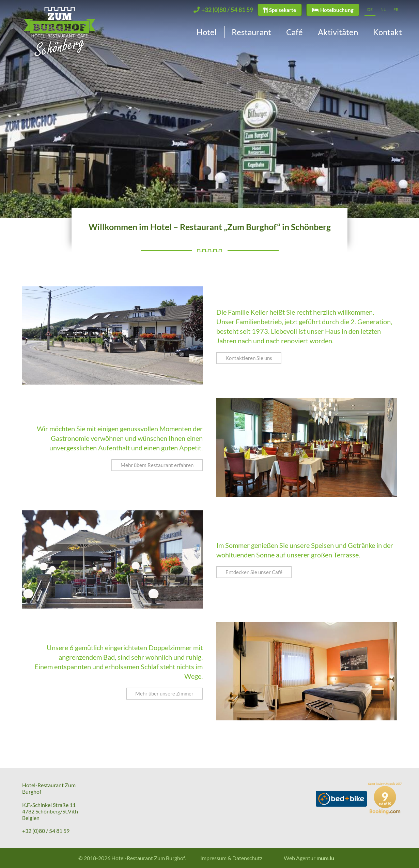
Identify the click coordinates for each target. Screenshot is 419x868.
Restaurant (251, 32)
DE (370, 9)
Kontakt (387, 32)
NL (383, 9)
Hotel (207, 32)
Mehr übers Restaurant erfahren (157, 465)
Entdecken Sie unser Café (254, 572)
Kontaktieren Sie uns (249, 358)
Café (294, 32)
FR (396, 9)
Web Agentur (300, 858)
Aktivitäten (338, 32)
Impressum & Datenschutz (231, 858)
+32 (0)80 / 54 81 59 (46, 831)
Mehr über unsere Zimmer (164, 693)
